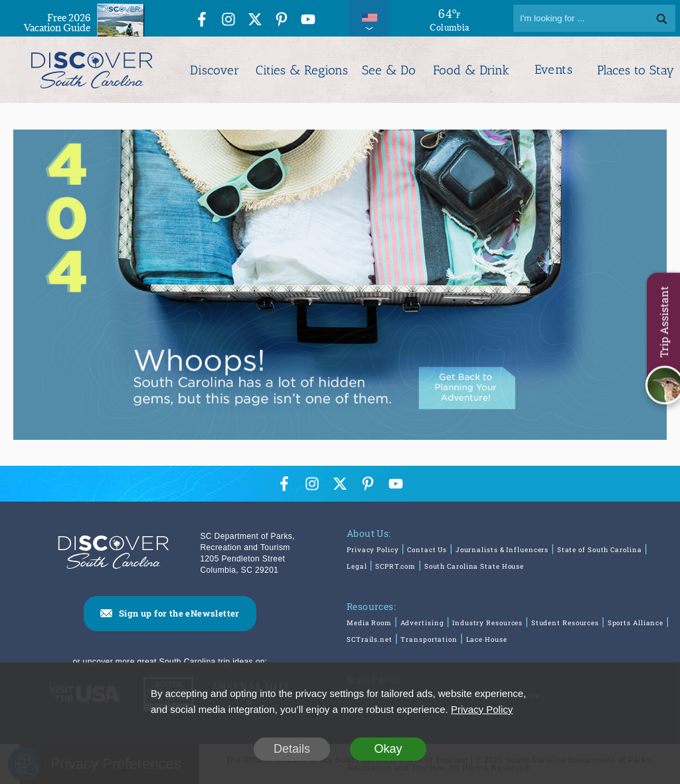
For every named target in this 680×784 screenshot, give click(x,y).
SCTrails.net (370, 639)
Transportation (429, 639)
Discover (214, 70)
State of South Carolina (600, 550)
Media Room (369, 623)
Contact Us (427, 550)
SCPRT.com (395, 566)
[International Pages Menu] (369, 18)
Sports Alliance (636, 623)
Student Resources (565, 623)
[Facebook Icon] (202, 20)
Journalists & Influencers (502, 550)
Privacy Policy (373, 550)
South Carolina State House (474, 566)
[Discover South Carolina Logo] (92, 70)
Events (553, 70)
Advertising (422, 623)
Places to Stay (636, 70)
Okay (388, 749)
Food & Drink (471, 70)
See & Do (389, 70)
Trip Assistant (664, 322)
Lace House (487, 639)
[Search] (594, 18)
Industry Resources (487, 623)
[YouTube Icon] (308, 20)
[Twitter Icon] (255, 20)
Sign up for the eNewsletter (179, 613)
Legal (357, 566)
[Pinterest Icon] (282, 20)
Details (292, 749)
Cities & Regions (302, 70)
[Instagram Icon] (228, 20)
